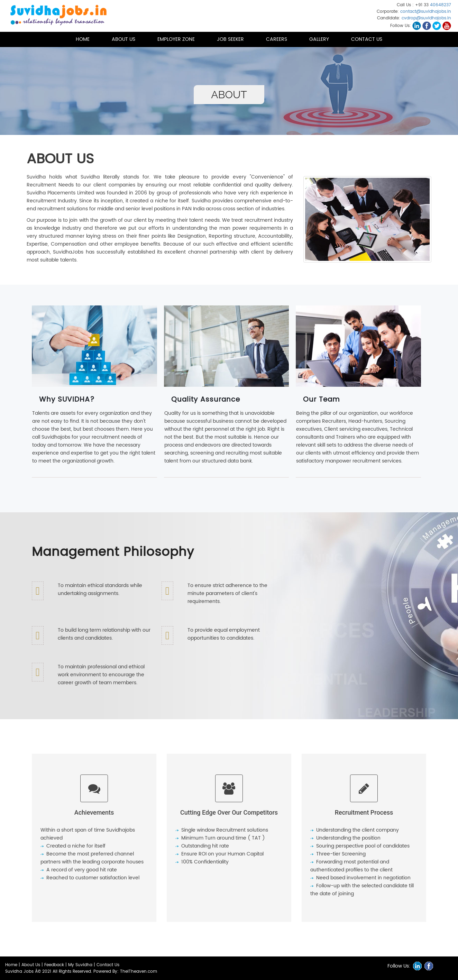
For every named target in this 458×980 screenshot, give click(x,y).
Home (83, 39)
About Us (31, 965)
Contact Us (367, 39)
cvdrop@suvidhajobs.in (426, 18)
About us (123, 39)
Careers (277, 39)
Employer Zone (176, 39)
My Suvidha (80, 965)
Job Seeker (230, 39)
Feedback (54, 965)
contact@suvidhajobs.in (426, 12)
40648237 (441, 5)
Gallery (319, 39)
